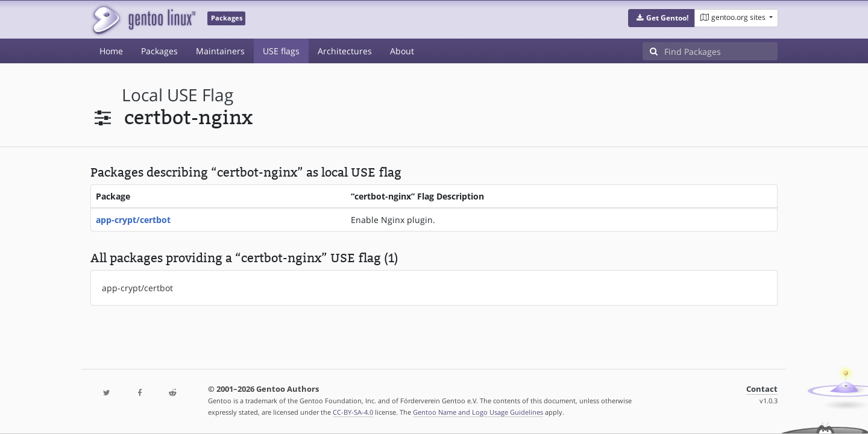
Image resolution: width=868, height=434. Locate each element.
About (402, 51)
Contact (762, 389)
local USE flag (178, 95)
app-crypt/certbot (133, 220)
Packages (159, 51)
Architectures (345, 51)
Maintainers (220, 51)
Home (111, 51)
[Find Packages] (721, 51)
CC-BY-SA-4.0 (353, 412)
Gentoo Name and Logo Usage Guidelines (478, 412)
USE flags (281, 51)
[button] (662, 18)
